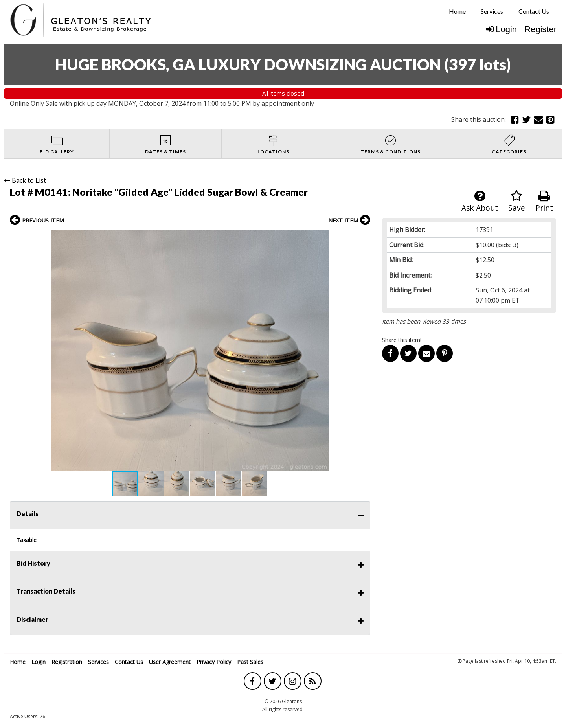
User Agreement (170, 662)
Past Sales (250, 662)
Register (540, 29)
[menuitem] (457, 11)
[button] (363, 237)
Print (544, 201)
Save (517, 201)
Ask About (480, 201)
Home (457, 11)
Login (502, 29)
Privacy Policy (214, 662)
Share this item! (402, 340)
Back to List (25, 180)
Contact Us (534, 11)
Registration (67, 662)
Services (492, 11)
